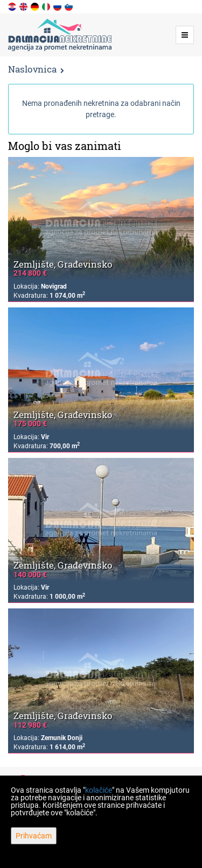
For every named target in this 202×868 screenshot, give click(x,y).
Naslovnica (32, 69)
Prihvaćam (34, 836)
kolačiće (99, 790)
